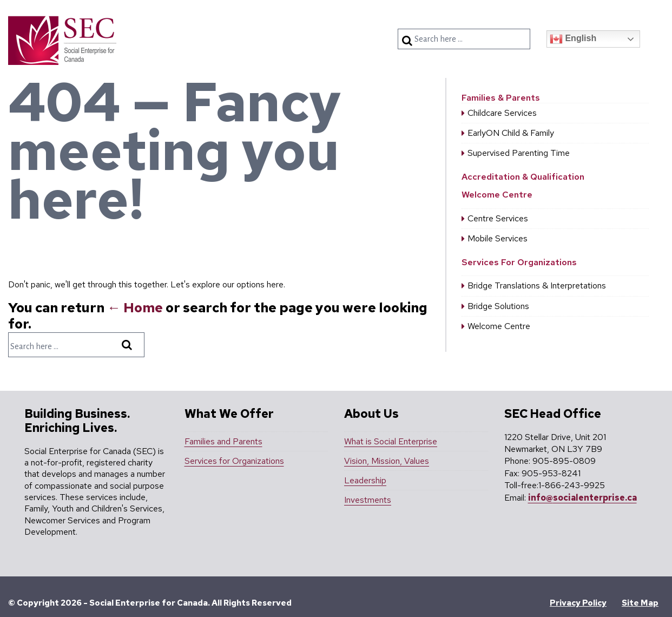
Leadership (365, 480)
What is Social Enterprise (391, 441)
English (573, 39)
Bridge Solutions (498, 306)
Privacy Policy (578, 603)
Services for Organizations (234, 461)
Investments (368, 500)
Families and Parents (223, 441)
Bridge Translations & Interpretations (537, 285)
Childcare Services (502, 113)
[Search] (409, 41)
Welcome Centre (497, 195)
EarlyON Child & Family (511, 133)
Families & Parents (501, 98)
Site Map (640, 603)
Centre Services (498, 218)
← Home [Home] (135, 308)
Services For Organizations (519, 262)
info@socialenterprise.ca (582, 498)
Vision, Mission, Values (387, 461)
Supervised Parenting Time (519, 153)
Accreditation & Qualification (523, 177)
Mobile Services (498, 238)
